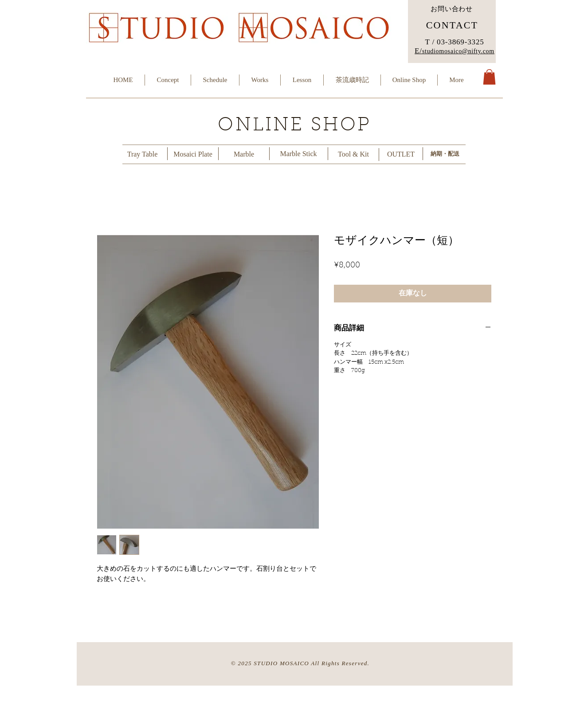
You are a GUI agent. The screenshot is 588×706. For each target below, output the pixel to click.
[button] (489, 77)
